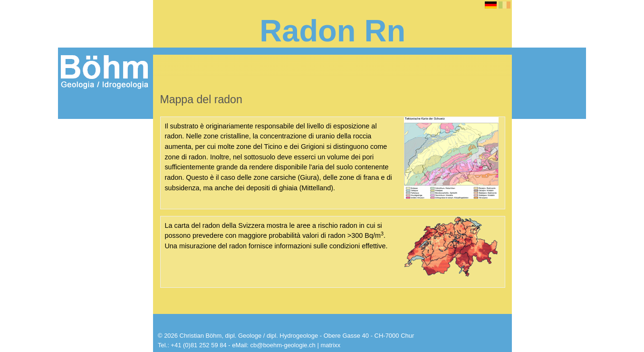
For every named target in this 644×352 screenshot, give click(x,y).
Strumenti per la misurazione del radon (102, 290)
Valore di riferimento (104, 235)
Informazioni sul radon (102, 142)
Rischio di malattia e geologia (105, 177)
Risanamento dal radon (109, 257)
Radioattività (91, 157)
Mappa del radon (99, 246)
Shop (71, 324)
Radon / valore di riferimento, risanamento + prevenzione (99, 209)
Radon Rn (80, 127)
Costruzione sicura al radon (105, 270)
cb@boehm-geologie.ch (283, 345)
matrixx (330, 345)
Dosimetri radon (91, 309)
